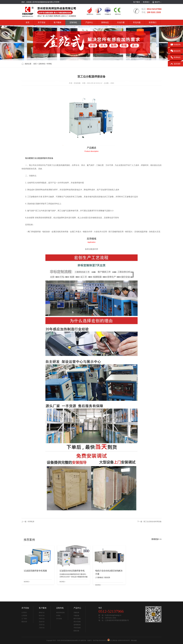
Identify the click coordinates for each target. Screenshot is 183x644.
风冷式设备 (77, 622)
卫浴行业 (42, 625)
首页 (28, 22)
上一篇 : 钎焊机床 (28, 522)
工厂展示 (24, 619)
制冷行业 (42, 616)
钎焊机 (49, 64)
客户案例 (137, 2)
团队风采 (24, 622)
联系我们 (146, 2)
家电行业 (42, 613)
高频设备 (76, 613)
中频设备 (76, 616)
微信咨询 (175, 51)
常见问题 (137, 22)
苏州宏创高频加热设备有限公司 (70, 641)
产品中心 (89, 22)
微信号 (156, 2)
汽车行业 (42, 619)
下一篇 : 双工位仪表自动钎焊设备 (149, 522)
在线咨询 (175, 45)
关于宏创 (42, 22)
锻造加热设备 (60, 613)
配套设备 (76, 631)
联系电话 (175, 57)
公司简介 (24, 613)
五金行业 (42, 622)
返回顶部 (175, 64)
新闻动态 (105, 22)
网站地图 (134, 641)
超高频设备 (77, 625)
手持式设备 (77, 628)
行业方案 (121, 22)
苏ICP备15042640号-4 (100, 641)
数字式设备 (77, 619)
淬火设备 (59, 619)
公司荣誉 (24, 616)
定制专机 (73, 22)
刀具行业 (42, 628)
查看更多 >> (156, 539)
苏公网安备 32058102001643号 (120, 641)
